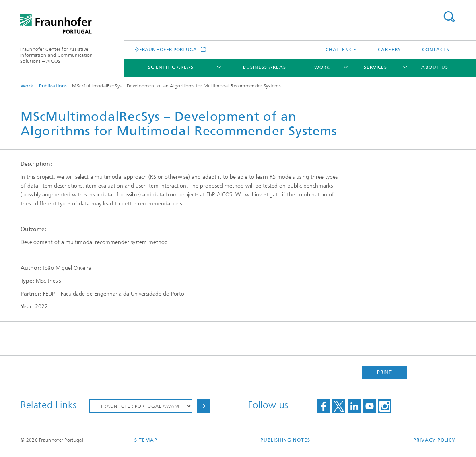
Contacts (436, 50)
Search (449, 17)
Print (385, 372)
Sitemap (146, 440)
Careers (389, 50)
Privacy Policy (434, 440)
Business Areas (265, 67)
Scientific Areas (171, 67)
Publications (53, 86)
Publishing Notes (285, 440)
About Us (435, 67)
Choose (204, 406)
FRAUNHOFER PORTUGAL (169, 49)
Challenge (341, 50)
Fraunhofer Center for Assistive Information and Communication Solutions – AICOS (57, 55)
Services (375, 67)
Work (322, 67)
